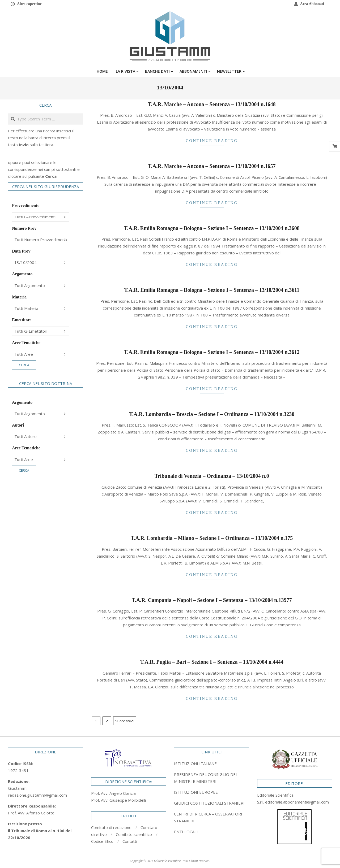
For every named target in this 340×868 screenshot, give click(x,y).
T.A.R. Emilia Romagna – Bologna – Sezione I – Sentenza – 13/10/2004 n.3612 (212, 352)
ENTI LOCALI (186, 832)
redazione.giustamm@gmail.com (37, 795)
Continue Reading (212, 141)
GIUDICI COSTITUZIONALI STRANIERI (209, 803)
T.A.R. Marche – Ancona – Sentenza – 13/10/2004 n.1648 (212, 104)
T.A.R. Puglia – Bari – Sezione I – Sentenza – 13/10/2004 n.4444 (212, 662)
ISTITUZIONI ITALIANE (195, 763)
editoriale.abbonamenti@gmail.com (297, 802)
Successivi (124, 721)
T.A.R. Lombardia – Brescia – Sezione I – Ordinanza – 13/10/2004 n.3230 (212, 414)
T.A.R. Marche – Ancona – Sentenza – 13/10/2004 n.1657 (212, 166)
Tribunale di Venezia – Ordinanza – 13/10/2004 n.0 (212, 476)
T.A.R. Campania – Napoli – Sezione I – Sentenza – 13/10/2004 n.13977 (212, 600)
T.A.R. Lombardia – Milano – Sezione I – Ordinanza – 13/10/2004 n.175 (212, 538)
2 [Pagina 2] (107, 721)
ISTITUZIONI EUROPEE (196, 792)
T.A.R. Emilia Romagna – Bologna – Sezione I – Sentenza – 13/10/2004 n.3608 (212, 228)
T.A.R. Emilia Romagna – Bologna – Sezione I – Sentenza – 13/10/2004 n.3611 (212, 290)
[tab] (212, 778)
